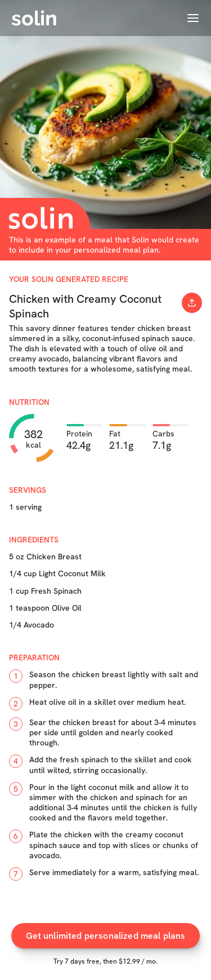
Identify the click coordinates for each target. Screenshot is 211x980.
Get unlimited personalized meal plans (106, 936)
